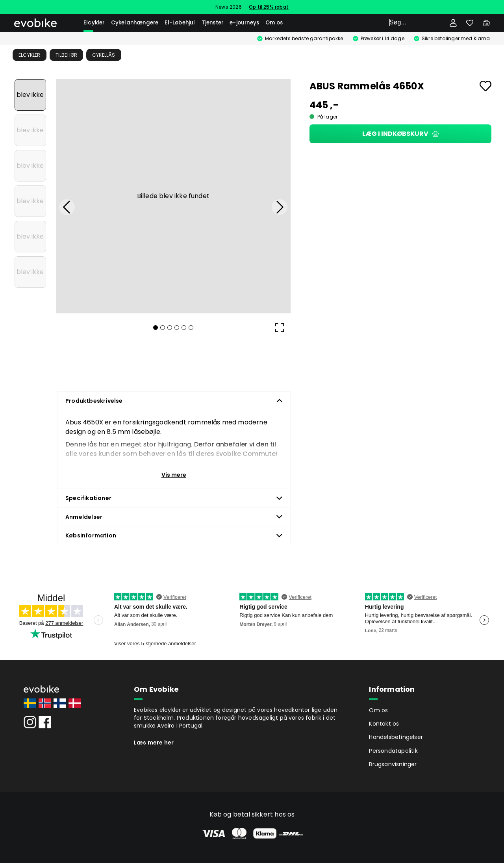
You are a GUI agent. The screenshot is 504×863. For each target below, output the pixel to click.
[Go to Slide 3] (30, 166)
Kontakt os (384, 724)
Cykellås (104, 55)
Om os (274, 23)
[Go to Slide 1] (30, 95)
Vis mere (174, 475)
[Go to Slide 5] (30, 237)
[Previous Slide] (67, 207)
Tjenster (213, 23)
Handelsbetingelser (396, 737)
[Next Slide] (280, 207)
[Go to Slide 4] (30, 201)
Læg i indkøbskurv (400, 134)
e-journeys (244, 23)
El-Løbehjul (180, 23)
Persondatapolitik (393, 751)
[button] (173, 196)
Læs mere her (154, 743)
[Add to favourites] (485, 86)
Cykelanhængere (135, 23)
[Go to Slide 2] (30, 130)
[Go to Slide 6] (30, 272)
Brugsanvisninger (393, 764)
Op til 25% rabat (269, 7)
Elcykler (94, 23)
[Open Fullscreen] (280, 328)
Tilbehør (67, 55)
